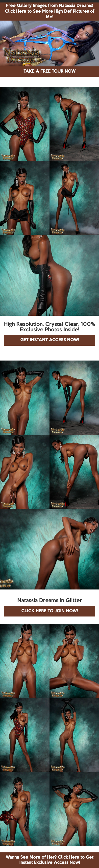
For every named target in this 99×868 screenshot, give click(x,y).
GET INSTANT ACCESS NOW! (50, 340)
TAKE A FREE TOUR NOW (49, 71)
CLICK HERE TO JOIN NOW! (49, 611)
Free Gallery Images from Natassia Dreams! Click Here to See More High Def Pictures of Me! (50, 12)
